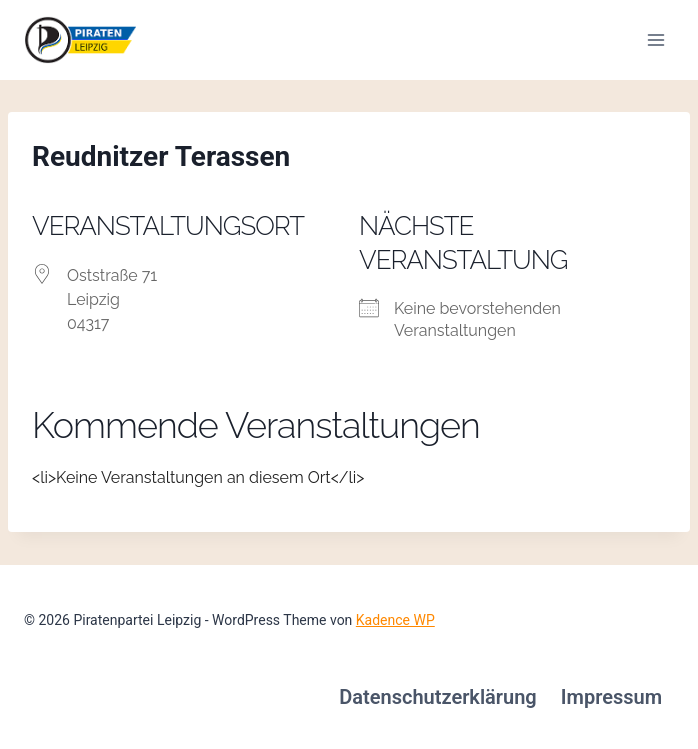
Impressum (611, 697)
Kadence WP (395, 620)
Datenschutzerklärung (438, 697)
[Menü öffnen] (655, 39)
